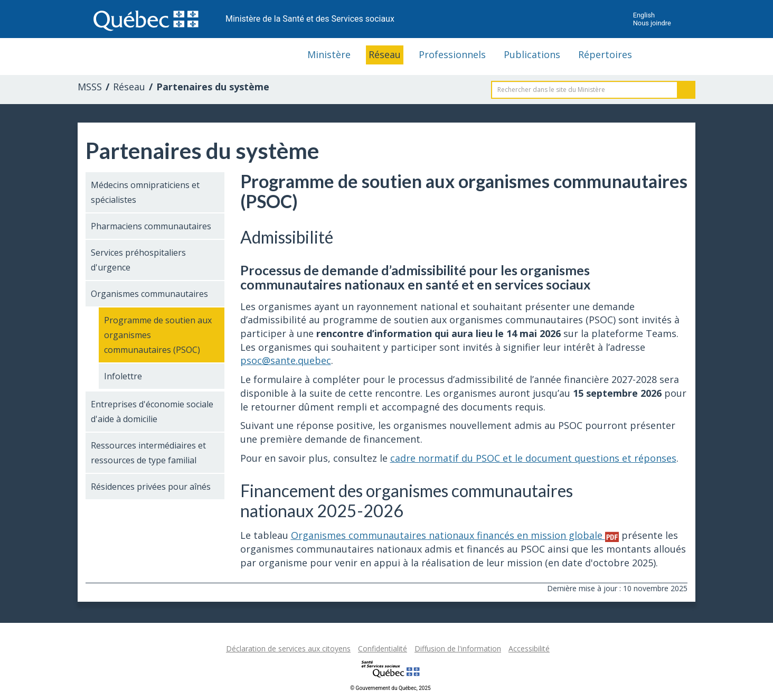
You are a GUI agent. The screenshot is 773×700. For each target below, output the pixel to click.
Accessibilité (529, 648)
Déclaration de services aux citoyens (288, 648)
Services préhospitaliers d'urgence (138, 260)
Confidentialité (383, 648)
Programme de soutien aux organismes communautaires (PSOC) (158, 335)
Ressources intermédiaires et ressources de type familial (148, 453)
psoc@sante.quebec (286, 360)
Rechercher (686, 90)
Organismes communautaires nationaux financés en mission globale (455, 535)
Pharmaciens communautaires (151, 226)
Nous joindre (652, 23)
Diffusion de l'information (458, 648)
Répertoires (605, 54)
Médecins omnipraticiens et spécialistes (145, 192)
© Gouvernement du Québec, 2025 (390, 688)
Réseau (385, 54)
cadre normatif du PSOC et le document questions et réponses (533, 458)
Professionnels (452, 54)
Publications (532, 54)
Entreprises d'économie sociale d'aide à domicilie (152, 412)
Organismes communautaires (149, 294)
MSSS (90, 87)
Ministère (329, 54)
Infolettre (123, 376)
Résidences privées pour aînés (151, 487)
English (644, 15)
